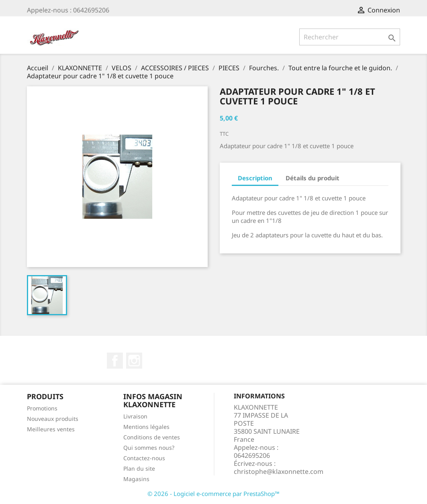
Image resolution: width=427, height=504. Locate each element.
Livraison (135, 416)
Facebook (115, 361)
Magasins (136, 479)
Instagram (134, 361)
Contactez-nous (144, 458)
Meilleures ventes (51, 429)
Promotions (42, 408)
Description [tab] (255, 178)
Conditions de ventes (152, 437)
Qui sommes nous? (149, 448)
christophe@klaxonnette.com (279, 471)
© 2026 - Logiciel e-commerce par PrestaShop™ (213, 494)
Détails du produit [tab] (313, 178)
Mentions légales (146, 427)
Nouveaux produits (53, 419)
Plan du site (139, 468)
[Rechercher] (350, 37)
